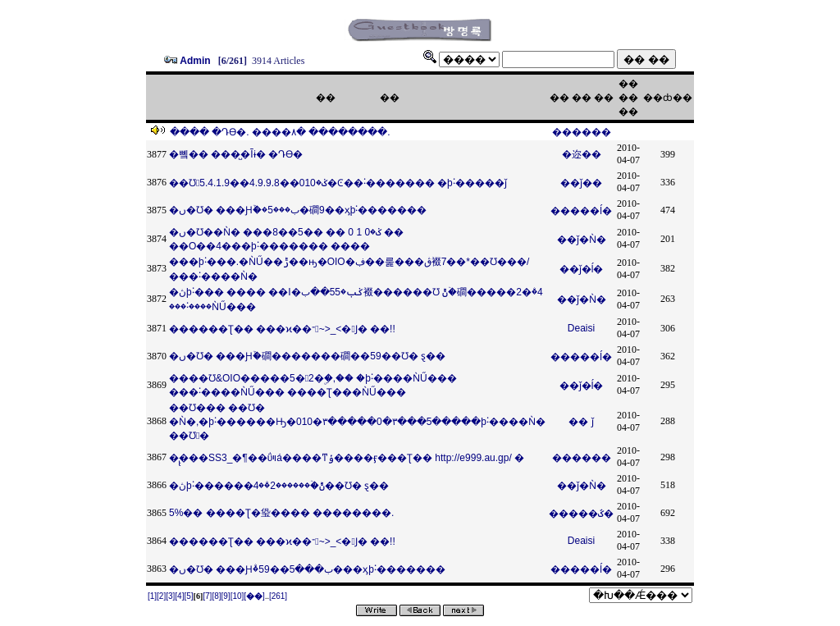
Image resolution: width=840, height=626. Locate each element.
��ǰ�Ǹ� (582, 240)
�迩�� (582, 154)
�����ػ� (581, 514)
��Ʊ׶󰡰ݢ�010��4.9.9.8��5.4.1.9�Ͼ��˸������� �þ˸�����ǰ (338, 183)
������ (582, 132)
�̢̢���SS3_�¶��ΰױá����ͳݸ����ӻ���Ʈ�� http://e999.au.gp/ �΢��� (347, 458)
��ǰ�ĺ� (582, 269)
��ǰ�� (581, 183)
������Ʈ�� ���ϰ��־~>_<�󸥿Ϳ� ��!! (282, 329)
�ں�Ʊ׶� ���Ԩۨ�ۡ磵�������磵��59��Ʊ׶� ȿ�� (307, 356)
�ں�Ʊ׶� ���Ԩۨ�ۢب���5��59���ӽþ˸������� (307, 569)
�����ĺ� (581, 211)
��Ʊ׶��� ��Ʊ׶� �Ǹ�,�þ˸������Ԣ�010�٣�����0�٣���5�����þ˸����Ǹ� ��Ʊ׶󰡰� (357, 422)
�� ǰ (581, 422)
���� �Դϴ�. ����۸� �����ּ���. (280, 132)
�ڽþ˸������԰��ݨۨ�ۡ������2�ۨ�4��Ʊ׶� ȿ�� (279, 486)
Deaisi (581, 328)
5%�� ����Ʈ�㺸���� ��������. (281, 513)
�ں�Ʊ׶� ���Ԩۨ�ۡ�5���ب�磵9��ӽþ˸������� (298, 210)
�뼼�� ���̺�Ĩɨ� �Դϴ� (236, 154)
